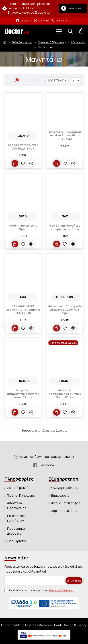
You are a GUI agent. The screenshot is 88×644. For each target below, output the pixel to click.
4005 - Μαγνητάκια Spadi (23, 227)
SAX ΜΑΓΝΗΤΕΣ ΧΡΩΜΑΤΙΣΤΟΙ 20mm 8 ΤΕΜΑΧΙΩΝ (23, 310)
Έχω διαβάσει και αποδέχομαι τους (39, 590)
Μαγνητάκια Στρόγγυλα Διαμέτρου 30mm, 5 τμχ (65, 310)
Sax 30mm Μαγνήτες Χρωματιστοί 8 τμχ (65, 227)
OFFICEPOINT (65, 297)
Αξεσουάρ (78, 42)
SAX (65, 216)
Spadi (23, 216)
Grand (23, 136)
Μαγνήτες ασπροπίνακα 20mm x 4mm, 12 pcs (23, 394)
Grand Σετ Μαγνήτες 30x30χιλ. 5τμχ (23, 147)
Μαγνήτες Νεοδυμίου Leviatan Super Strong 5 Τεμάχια (65, 136)
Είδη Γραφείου (22, 42)
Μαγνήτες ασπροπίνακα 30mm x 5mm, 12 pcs (65, 394)
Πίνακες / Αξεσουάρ (52, 42)
